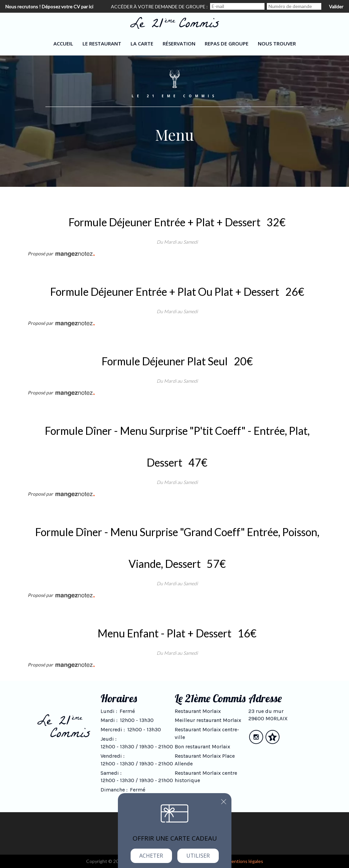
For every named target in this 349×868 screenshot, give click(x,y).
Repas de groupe (227, 43)
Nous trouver (277, 43)
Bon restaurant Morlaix (202, 747)
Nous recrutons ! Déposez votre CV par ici (49, 7)
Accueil (63, 43)
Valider (336, 7)
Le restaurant (102, 43)
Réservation (179, 43)
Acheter (151, 856)
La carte (142, 43)
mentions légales (245, 861)
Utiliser (198, 856)
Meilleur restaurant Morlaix (208, 720)
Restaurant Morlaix (198, 711)
